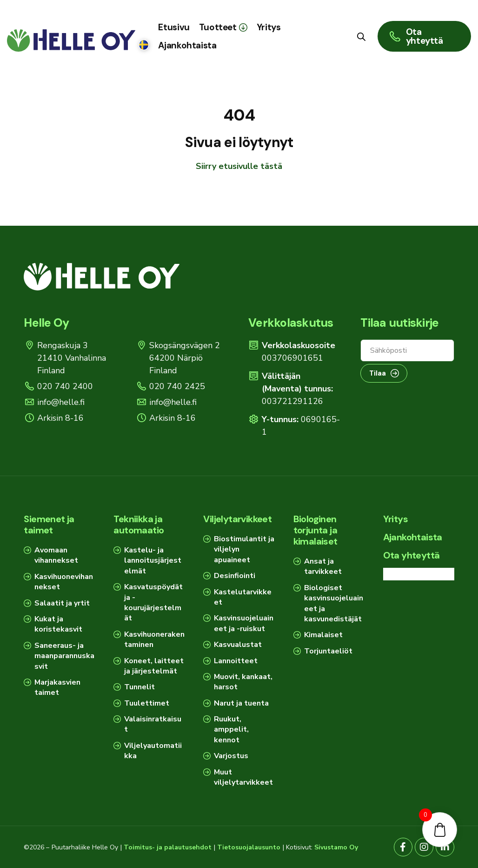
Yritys (395, 519)
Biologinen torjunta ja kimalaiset (315, 530)
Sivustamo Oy (336, 847)
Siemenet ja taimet (49, 525)
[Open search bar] (361, 36)
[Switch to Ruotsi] (144, 45)
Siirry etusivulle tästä (239, 166)
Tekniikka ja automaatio (139, 525)
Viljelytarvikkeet (237, 519)
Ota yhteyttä (412, 555)
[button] (223, 27)
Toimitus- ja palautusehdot (168, 847)
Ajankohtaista (413, 537)
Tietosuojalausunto (249, 847)
